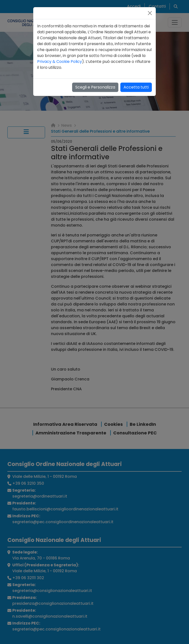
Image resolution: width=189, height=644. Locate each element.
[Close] (150, 13)
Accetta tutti (136, 87)
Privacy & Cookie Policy (60, 62)
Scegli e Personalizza (95, 87)
